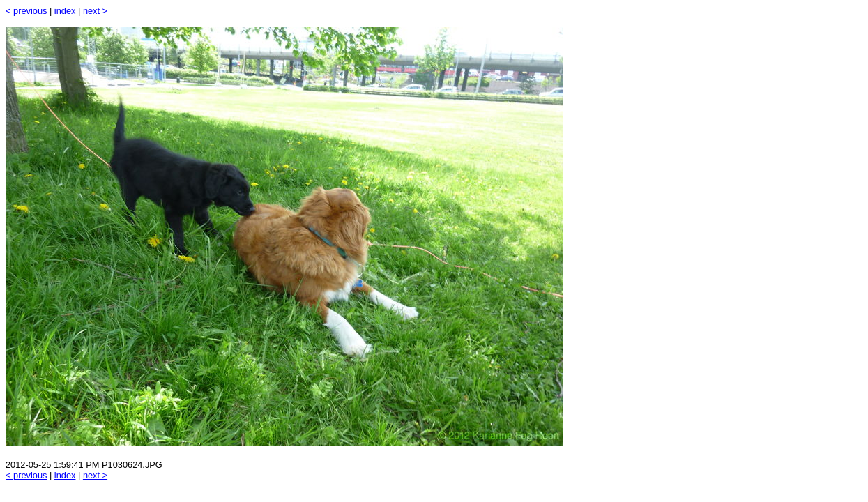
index (65, 11)
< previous (26, 11)
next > (95, 11)
